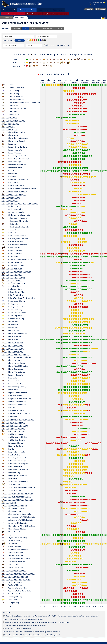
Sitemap (102, 9)
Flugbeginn (48, 28)
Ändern (20, 40)
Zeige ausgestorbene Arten (57, 45)
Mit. (43, 83)
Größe (60, 28)
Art (26, 28)
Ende (44, 83)
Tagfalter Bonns (34, 14)
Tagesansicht (7, 18)
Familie (17, 28)
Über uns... (44, 10)
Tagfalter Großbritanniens (56, 14)
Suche (90, 9)
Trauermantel (9, 10)
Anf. (41, 83)
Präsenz (35, 28)
